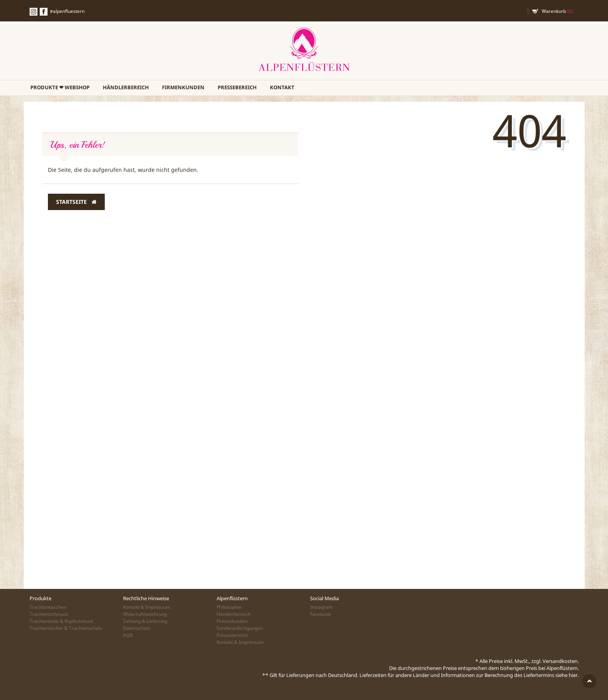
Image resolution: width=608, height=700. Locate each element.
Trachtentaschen (48, 607)
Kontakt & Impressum (147, 607)
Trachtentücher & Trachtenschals (66, 628)
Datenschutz (137, 628)
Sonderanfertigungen (240, 628)
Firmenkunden (183, 87)
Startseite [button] (76, 202)
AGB (128, 635)
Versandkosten (560, 661)
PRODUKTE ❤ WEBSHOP (60, 87)
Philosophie (229, 607)
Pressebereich (237, 87)
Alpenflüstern (304, 50)
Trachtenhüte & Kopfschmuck (62, 621)
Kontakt (282, 87)
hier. (574, 675)
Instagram (321, 607)
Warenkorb (557, 11)
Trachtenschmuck (49, 614)
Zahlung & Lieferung (145, 621)
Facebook (44, 12)
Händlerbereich (126, 87)
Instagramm (33, 12)
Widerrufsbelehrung (145, 614)
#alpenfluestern (67, 11)
